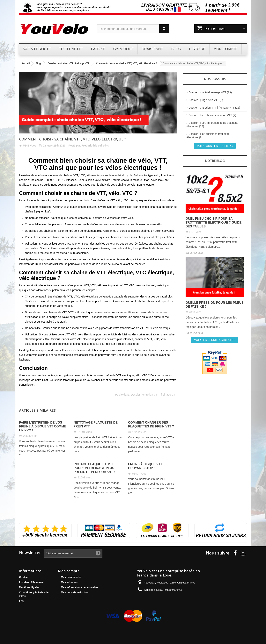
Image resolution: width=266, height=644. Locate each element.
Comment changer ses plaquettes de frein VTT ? (151, 424)
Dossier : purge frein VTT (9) (206, 100)
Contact (24, 577)
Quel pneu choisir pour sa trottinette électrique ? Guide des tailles (214, 222)
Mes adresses (69, 582)
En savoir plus (194, 253)
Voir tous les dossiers (215, 146)
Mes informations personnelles (80, 587)
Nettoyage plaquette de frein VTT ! (96, 424)
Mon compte (69, 571)
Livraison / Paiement (31, 582)
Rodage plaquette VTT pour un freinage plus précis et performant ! (94, 468)
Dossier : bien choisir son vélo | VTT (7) (212, 115)
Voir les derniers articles (215, 340)
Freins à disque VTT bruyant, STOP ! (145, 466)
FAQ (22, 601)
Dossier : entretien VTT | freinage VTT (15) (214, 108)
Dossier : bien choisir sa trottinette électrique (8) (208, 136)
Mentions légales (29, 587)
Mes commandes (71, 577)
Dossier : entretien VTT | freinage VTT (154, 395)
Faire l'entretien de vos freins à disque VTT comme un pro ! (43, 426)
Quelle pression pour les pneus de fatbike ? (215, 305)
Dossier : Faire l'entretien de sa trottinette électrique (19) (212, 125)
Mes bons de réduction (75, 592)
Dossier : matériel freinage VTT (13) (210, 92)
